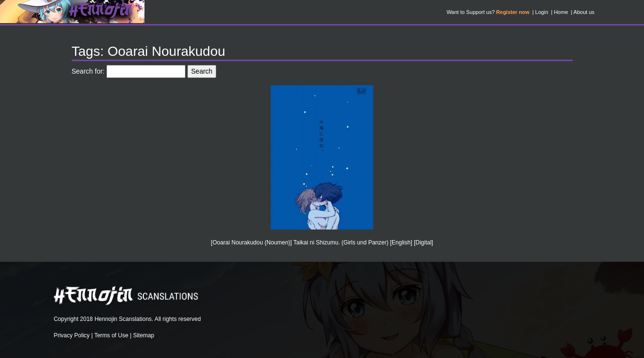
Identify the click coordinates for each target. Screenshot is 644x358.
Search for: (88, 71)
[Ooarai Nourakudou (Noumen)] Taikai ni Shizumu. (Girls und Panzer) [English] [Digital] (322, 243)
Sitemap (144, 335)
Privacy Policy (72, 335)
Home (561, 12)
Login (542, 12)
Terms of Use (112, 335)
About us (584, 12)
